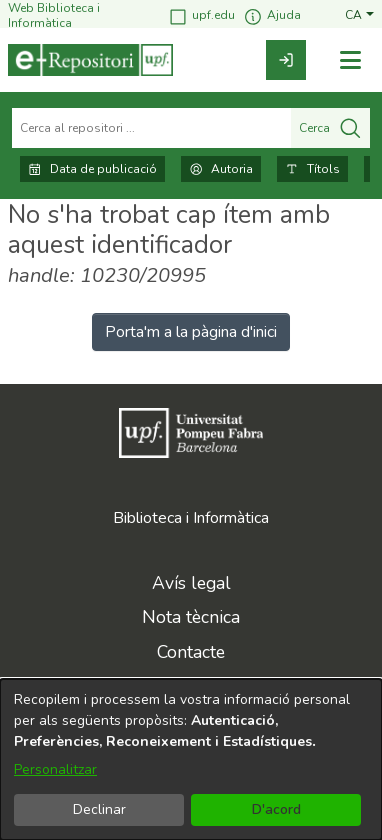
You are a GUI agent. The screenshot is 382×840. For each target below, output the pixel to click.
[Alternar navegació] (350, 60)
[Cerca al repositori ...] (151, 128)
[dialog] (191, 759)
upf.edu (201, 16)
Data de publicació (92, 169)
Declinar (99, 809)
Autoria (221, 169)
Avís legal (191, 583)
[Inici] (90, 60)
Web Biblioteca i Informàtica (54, 15)
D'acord (276, 809)
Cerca (330, 128)
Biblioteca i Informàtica (191, 518)
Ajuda (272, 16)
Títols (312, 169)
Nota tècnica (191, 617)
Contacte (191, 652)
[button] (359, 15)
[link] (286, 60)
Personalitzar (55, 769)
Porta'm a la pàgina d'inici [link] (191, 332)
